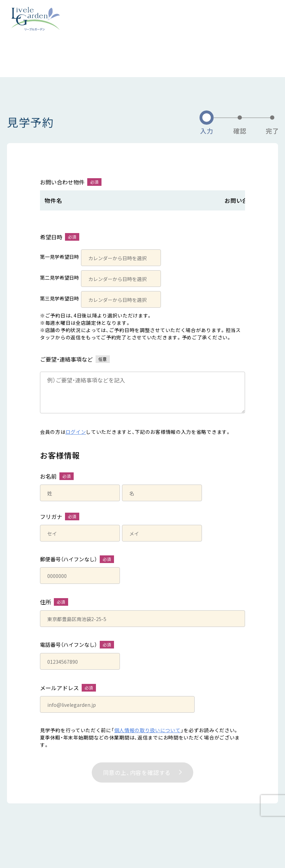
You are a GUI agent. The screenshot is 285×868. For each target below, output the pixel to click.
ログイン (76, 432)
